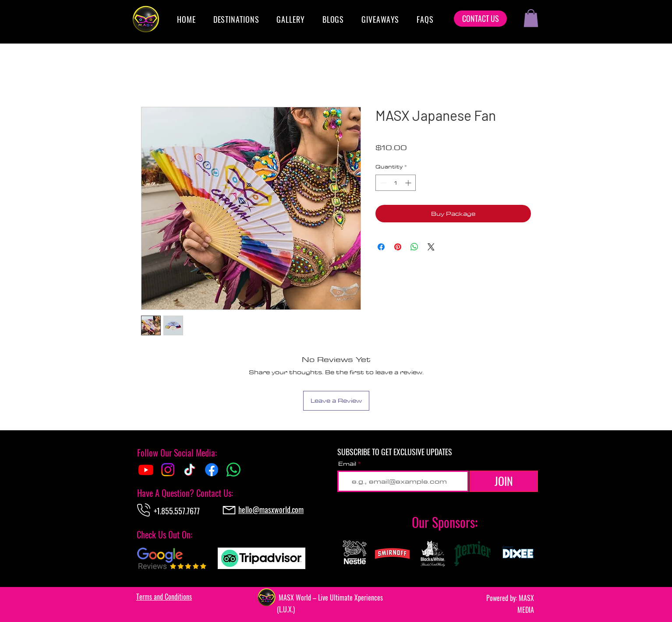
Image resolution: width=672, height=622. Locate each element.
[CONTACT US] (480, 19)
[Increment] (409, 183)
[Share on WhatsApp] (414, 247)
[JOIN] (504, 481)
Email (347, 464)
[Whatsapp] (233, 470)
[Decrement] (382, 183)
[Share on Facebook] (381, 247)
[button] (236, 19)
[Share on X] (431, 247)
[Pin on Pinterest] (398, 247)
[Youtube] (146, 470)
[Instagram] (168, 470)
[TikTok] (190, 470)
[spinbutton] (396, 183)
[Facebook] (212, 470)
